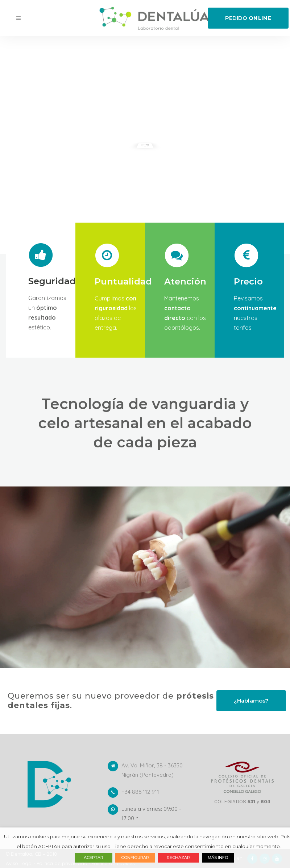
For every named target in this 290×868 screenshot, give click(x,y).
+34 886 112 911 (140, 792)
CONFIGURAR (135, 858)
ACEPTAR (94, 858)
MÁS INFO (218, 858)
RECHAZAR (178, 858)
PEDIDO (248, 18)
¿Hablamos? (251, 701)
